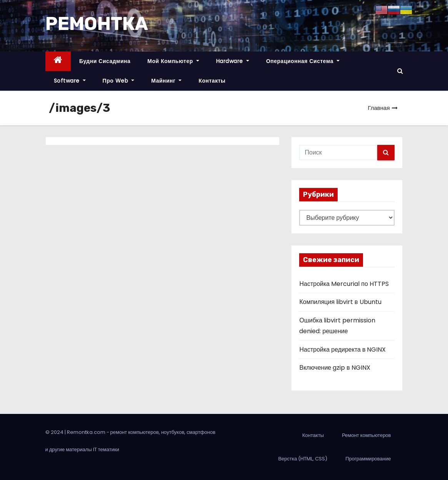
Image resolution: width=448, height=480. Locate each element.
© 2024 (55, 432)
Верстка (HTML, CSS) (303, 459)
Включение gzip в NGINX (335, 368)
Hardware (233, 61)
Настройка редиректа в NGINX (342, 350)
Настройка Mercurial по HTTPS (344, 284)
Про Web (119, 81)
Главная (379, 108)
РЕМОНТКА (97, 24)
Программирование (368, 459)
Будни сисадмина (105, 61)
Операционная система (303, 61)
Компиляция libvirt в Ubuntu (340, 302)
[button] (400, 71)
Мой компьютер (173, 61)
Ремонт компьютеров (366, 435)
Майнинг (166, 81)
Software (70, 81)
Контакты (212, 81)
